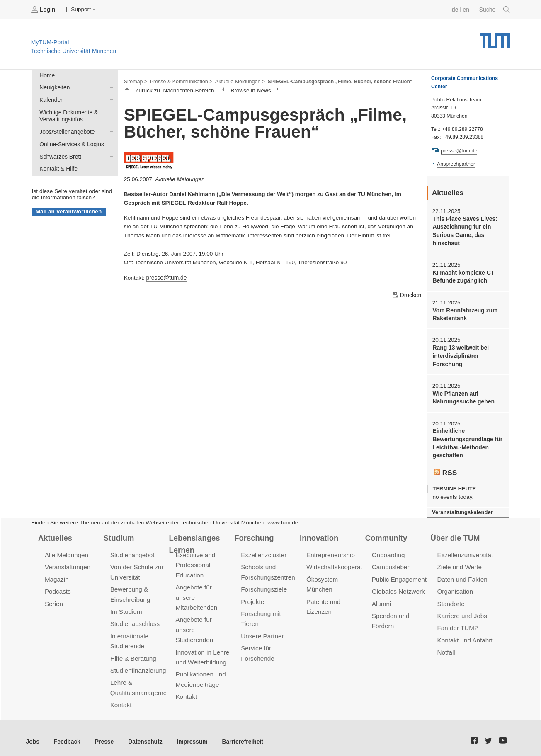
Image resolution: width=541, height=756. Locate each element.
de (456, 9)
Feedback (67, 735)
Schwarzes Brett (110, 155)
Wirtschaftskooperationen (341, 563)
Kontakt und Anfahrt (465, 635)
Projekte (252, 597)
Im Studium (126, 607)
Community (386, 534)
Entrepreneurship (330, 552)
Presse (103, 735)
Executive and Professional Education (195, 562)
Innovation (319, 534)
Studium (119, 534)
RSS (445, 469)
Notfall (446, 647)
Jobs (33, 735)
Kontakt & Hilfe (110, 167)
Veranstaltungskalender (462, 509)
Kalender (110, 99)
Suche (495, 10)
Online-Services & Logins (110, 143)
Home (47, 75)
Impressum (189, 735)
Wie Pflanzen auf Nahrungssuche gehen (463, 395)
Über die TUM (455, 534)
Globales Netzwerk (398, 587)
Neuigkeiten (110, 87)
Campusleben (391, 563)
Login (44, 10)
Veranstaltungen (67, 563)
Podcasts (58, 587)
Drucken (407, 295)
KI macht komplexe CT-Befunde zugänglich (463, 275)
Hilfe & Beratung (133, 653)
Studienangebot (132, 552)
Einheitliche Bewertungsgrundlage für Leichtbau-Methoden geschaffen (467, 441)
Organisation (455, 587)
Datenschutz (143, 735)
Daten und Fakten (462, 575)
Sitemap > (135, 81)
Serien (54, 599)
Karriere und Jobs (462, 611)
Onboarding (388, 552)
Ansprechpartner (456, 164)
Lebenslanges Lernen (194, 540)
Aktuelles (55, 534)
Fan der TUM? (457, 623)
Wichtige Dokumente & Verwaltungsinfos (110, 111)
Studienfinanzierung (138, 665)
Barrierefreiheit (239, 735)
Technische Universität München (495, 37)
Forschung (254, 534)
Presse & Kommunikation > (180, 81)
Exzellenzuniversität (465, 552)
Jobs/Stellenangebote (110, 130)
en (467, 9)
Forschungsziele (263, 585)
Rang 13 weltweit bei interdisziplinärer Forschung (460, 354)
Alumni (381, 599)
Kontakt (121, 699)
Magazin (57, 575)
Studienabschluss (135, 619)
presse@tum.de (166, 277)
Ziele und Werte (459, 563)
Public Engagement (399, 575)
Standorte (451, 599)
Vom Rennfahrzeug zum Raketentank (464, 313)
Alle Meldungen (66, 552)
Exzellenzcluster (263, 552)
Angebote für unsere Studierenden (194, 625)
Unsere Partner (262, 631)
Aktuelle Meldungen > (238, 81)
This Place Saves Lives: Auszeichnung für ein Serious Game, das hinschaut (464, 231)
